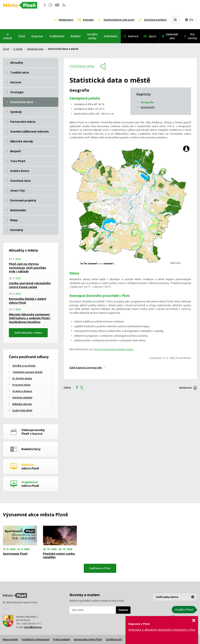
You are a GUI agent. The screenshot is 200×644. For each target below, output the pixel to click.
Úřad (22, 36)
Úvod (6, 49)
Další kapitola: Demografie (86, 368)
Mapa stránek (10, 639)
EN (191, 20)
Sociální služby (92, 36)
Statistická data (35, 49)
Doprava (37, 36)
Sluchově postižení (155, 20)
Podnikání (111, 36)
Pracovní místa (21, 385)
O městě (8, 36)
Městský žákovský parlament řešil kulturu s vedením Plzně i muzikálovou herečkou (30, 318)
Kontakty (88, 20)
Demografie (148, 107)
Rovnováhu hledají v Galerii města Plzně (28, 301)
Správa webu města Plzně (88, 639)
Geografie (147, 102)
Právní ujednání (62, 639)
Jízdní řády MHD (22, 410)
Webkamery (66, 20)
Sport (153, 36)
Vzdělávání (57, 36)
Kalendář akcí (172, 36)
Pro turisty (192, 36)
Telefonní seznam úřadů (27, 372)
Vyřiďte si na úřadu (24, 366)
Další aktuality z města (28, 333)
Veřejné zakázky (22, 397)
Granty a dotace (22, 391)
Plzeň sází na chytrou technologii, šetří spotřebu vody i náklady (28, 268)
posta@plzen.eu (33, 627)
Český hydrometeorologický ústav (113, 349)
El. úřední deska (22, 378)
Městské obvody (22, 404)
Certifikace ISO (114, 639)
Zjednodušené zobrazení (119, 20)
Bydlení (76, 36)
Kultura (133, 36)
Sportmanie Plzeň (15, 554)
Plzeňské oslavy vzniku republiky (59, 555)
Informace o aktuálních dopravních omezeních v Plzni (162, 630)
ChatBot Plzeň (184, 610)
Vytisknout (185, 388)
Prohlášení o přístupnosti (36, 639)
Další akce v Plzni (100, 568)
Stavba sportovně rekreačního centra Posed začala (30, 285)
